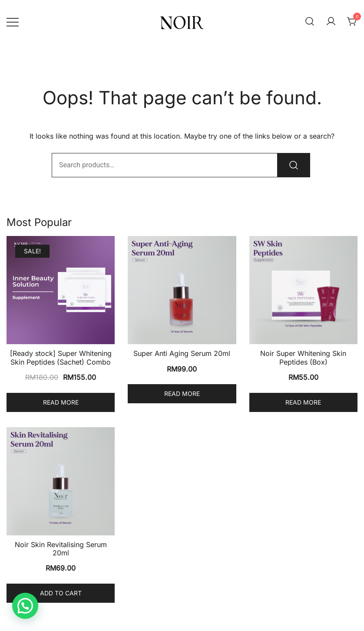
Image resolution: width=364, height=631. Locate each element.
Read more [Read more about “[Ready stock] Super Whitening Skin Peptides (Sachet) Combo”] (61, 402)
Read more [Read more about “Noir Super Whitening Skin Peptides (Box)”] (303, 402)
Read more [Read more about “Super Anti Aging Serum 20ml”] (182, 394)
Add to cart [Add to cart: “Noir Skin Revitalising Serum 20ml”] (61, 593)
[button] (25, 606)
